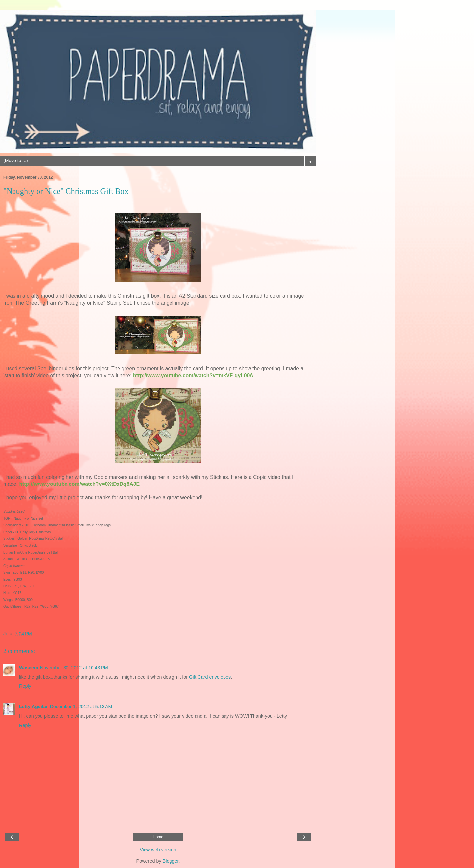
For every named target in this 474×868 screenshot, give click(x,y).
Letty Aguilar (33, 707)
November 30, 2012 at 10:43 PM (74, 668)
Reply (25, 686)
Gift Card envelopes (210, 677)
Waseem (29, 668)
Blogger (171, 861)
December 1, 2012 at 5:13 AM (81, 707)
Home (158, 837)
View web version (158, 850)
